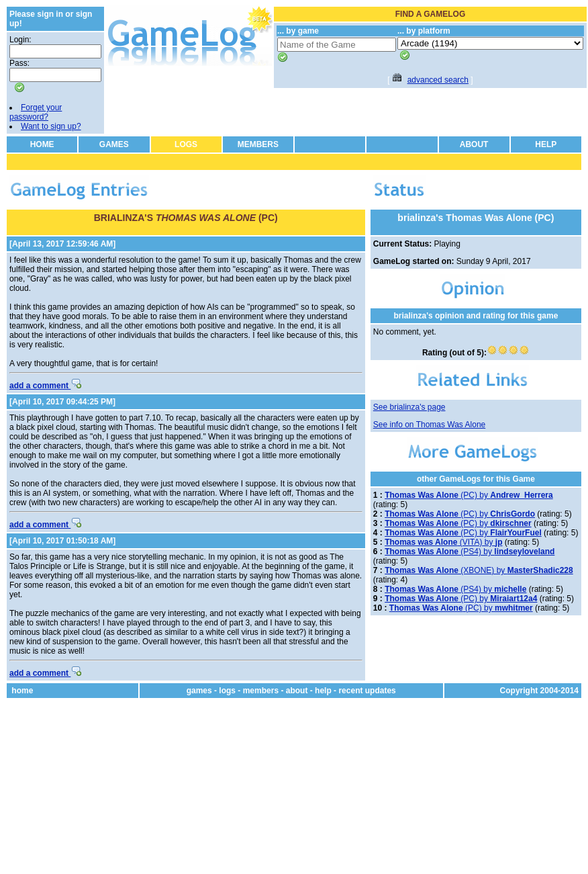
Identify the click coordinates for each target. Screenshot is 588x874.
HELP (546, 144)
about (297, 691)
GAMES (114, 144)
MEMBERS (258, 144)
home (22, 691)
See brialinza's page (409, 407)
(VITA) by (443, 542)
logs (227, 691)
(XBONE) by (479, 570)
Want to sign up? (51, 126)
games (199, 691)
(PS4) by (470, 552)
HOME (42, 144)
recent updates (367, 691)
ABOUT (474, 144)
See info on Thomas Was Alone (429, 425)
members (261, 691)
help (323, 691)
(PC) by (469, 495)
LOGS (186, 144)
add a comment (45, 386)
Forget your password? (36, 112)
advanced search (438, 80)
